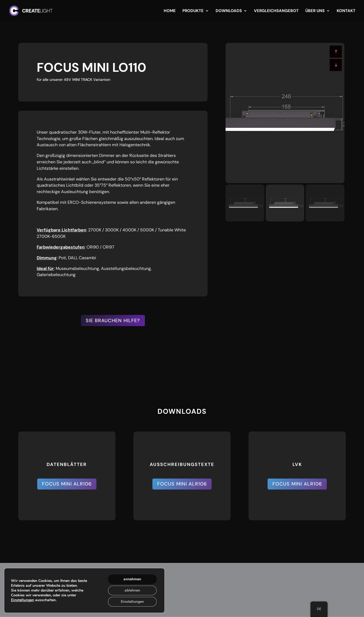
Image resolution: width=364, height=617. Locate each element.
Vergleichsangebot (276, 11)
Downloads (229, 11)
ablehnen (132, 590)
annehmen (132, 579)
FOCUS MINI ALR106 (67, 484)
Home (170, 11)
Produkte (193, 11)
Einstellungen (22, 600)
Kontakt (346, 11)
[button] (336, 65)
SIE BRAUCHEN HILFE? (113, 321)
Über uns (315, 11)
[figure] (285, 113)
